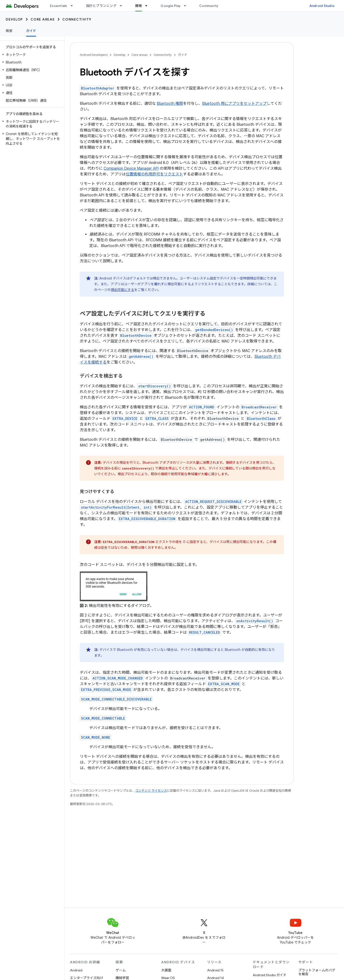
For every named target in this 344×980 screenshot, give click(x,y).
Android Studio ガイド (270, 975)
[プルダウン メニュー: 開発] (148, 6)
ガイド (183, 55)
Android (76, 970)
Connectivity (77, 19)
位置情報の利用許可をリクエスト (154, 174)
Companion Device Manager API (131, 169)
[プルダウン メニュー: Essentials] (74, 6)
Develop (14, 19)
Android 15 (215, 970)
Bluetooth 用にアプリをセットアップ (234, 104)
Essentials (59, 6)
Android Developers (94, 55)
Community (209, 6)
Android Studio (322, 6)
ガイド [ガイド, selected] (31, 31)
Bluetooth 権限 (170, 104)
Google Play (171, 6)
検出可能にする (123, 290)
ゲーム (121, 970)
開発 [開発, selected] (139, 6)
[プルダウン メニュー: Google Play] (187, 6)
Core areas (43, 19)
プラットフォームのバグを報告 (317, 972)
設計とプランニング (101, 6)
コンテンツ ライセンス (151, 791)
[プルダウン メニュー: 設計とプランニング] (123, 6)
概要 (9, 31)
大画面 (166, 970)
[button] (31, 55)
